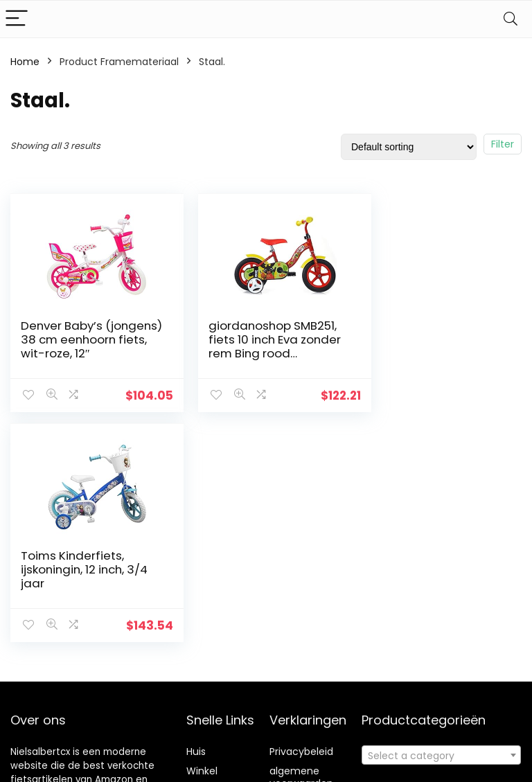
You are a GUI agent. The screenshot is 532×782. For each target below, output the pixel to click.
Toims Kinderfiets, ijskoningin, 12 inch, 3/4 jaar (435, 339)
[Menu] (17, 19)
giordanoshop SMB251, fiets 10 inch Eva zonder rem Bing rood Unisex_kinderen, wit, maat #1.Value (261, 353)
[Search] (511, 19)
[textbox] (442, 687)
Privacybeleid (301, 683)
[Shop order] (409, 147)
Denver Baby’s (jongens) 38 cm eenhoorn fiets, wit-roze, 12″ (78, 346)
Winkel (202, 702)
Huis (196, 683)
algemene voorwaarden (301, 709)
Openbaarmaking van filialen (312, 740)
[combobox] (442, 686)
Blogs (199, 722)
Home (25, 62)
